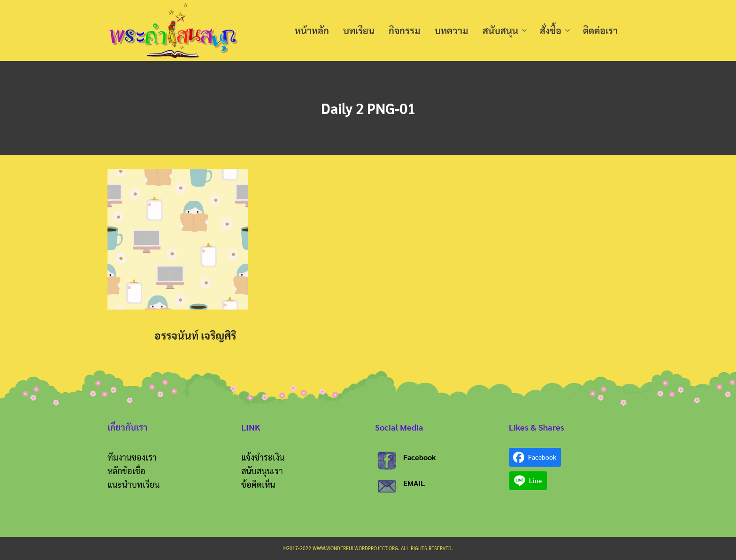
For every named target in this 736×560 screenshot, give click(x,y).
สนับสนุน (500, 30)
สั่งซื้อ (551, 30)
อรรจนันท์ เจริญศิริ (195, 335)
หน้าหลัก (312, 30)
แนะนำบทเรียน (134, 484)
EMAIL (414, 483)
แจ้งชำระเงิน (263, 457)
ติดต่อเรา (600, 30)
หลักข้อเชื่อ (126, 471)
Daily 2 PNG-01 (368, 108)
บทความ (452, 30)
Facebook (420, 457)
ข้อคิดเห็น (258, 484)
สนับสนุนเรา (262, 471)
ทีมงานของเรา (132, 457)
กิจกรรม (405, 30)
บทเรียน (359, 30)
